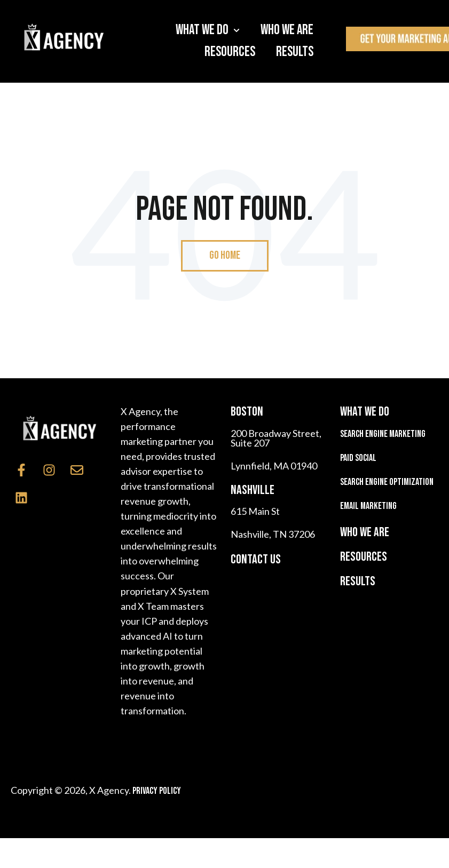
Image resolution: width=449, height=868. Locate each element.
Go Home (225, 255)
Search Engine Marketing (383, 434)
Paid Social (358, 458)
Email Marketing (368, 506)
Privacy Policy (157, 791)
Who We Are (287, 30)
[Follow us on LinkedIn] (21, 498)
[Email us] (77, 470)
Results (295, 52)
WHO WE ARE (365, 532)
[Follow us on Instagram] (49, 470)
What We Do (202, 30)
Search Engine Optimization (387, 482)
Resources (230, 52)
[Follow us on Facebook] (21, 470)
